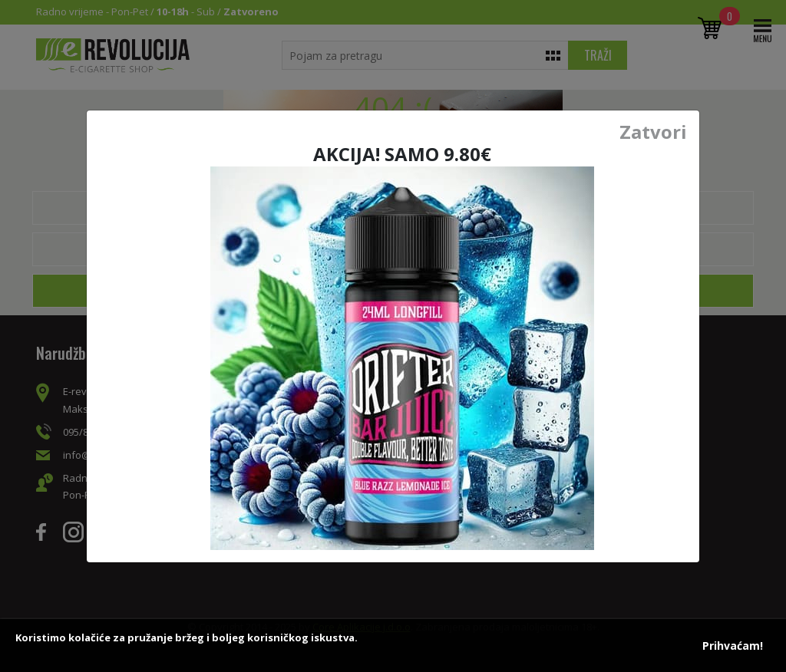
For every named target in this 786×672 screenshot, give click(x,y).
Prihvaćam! (733, 646)
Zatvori (653, 132)
